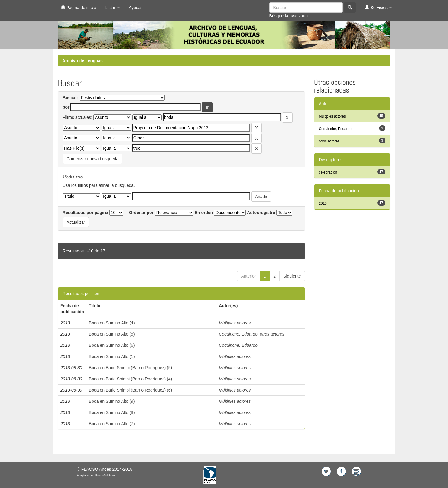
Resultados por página (85, 213)
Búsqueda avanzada (289, 16)
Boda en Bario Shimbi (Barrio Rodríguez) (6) (130, 390)
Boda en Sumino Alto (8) (112, 412)
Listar (112, 8)
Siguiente (292, 276)
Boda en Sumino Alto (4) (112, 323)
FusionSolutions (105, 475)
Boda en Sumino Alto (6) (112, 345)
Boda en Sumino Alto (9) (112, 401)
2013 (323, 203)
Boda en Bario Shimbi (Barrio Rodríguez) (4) (130, 379)
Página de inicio (78, 7)
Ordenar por (141, 213)
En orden (204, 213)
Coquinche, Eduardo (238, 334)
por (66, 107)
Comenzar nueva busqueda (93, 159)
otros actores (272, 334)
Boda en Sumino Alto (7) (112, 424)
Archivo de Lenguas (83, 61)
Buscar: (70, 98)
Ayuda (135, 8)
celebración (328, 172)
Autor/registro (261, 213)
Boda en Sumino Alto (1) (112, 356)
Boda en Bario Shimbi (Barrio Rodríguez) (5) (130, 368)
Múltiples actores (235, 323)
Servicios (378, 7)
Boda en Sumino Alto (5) (112, 334)
